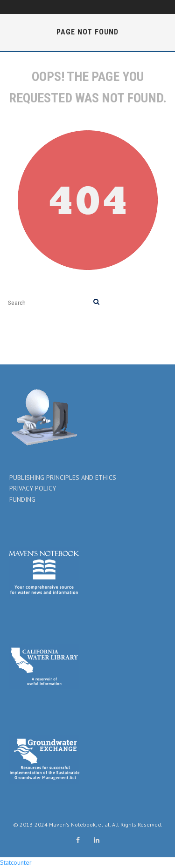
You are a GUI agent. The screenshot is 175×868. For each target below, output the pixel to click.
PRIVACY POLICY (33, 488)
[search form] (49, 302)
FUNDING (22, 499)
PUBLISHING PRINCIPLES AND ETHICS (63, 478)
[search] (96, 302)
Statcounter (16, 862)
